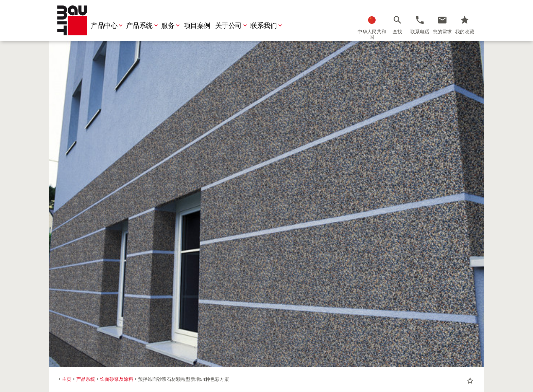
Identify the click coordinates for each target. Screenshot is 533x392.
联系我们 (267, 26)
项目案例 (197, 26)
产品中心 (107, 26)
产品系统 (143, 26)
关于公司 (232, 26)
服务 (171, 26)
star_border (470, 381)
